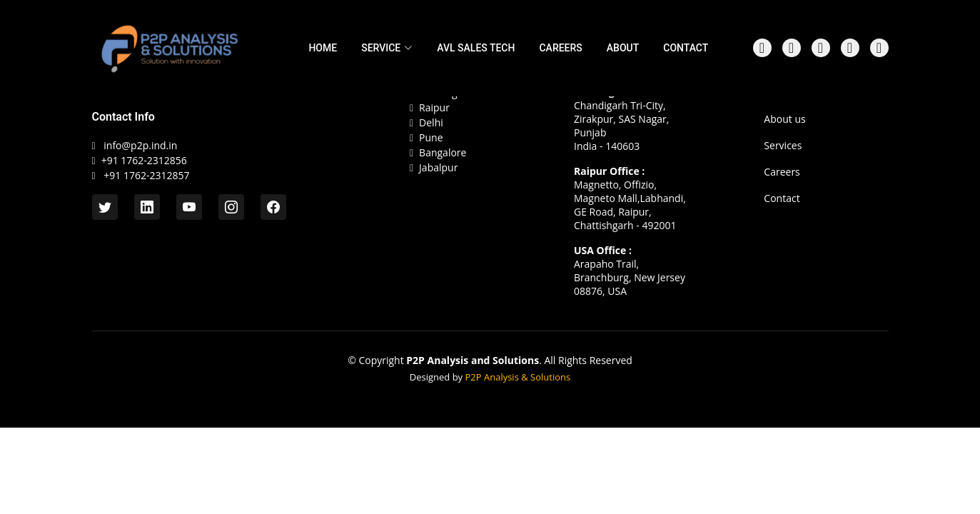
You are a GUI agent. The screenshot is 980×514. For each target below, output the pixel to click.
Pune (426, 138)
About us (784, 119)
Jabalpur (434, 168)
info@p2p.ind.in (140, 145)
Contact (782, 198)
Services (783, 146)
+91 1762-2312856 (144, 160)
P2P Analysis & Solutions (518, 377)
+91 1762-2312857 (146, 175)
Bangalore (438, 153)
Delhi (426, 123)
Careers (782, 172)
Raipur (430, 108)
